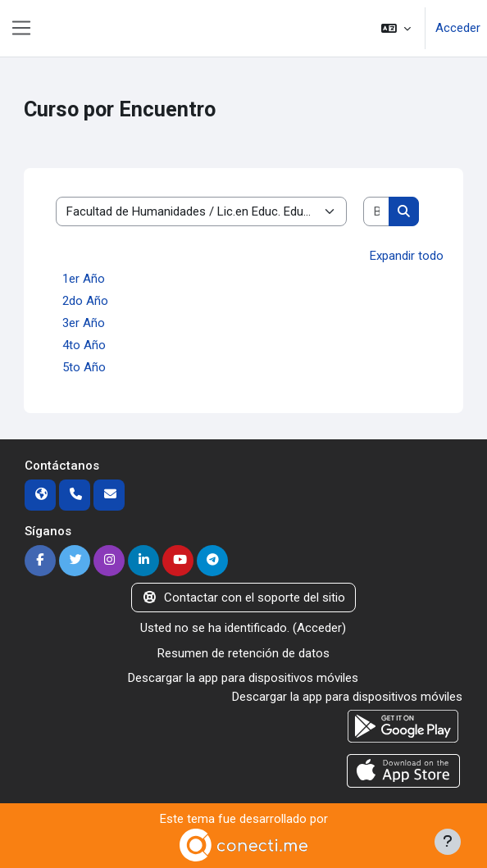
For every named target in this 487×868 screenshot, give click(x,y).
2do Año (85, 301)
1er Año (84, 279)
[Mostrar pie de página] (448, 842)
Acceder (458, 28)
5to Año (84, 367)
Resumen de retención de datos (243, 653)
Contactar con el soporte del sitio (243, 598)
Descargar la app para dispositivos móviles (243, 678)
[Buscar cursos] (377, 212)
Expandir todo (407, 256)
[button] (396, 28)
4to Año (84, 345)
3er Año (84, 323)
